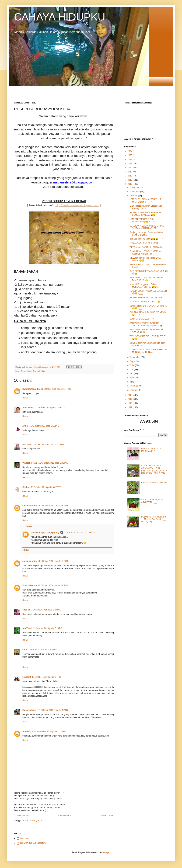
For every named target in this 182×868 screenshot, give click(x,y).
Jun (132, 370)
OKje (25, 650)
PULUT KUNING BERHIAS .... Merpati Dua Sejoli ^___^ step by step (154, 519)
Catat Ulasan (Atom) (33, 821)
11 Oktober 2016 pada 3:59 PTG (53, 561)
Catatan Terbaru (22, 815)
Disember (135, 188)
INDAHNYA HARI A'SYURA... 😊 (145, 302)
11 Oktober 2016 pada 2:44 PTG (49, 445)
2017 (130, 180)
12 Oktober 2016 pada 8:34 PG (46, 677)
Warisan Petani (30, 463)
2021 (130, 164)
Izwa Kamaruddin (31, 389)
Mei (132, 374)
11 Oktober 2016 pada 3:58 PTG (53, 506)
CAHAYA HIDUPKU (60, 17)
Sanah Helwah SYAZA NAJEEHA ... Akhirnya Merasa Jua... (146, 252)
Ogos (133, 361)
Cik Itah (26, 487)
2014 (130, 399)
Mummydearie (29, 710)
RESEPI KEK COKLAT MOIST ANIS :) (152, 450)
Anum (25, 426)
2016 (130, 184)
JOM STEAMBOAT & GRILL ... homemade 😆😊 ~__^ (144, 220)
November (135, 192)
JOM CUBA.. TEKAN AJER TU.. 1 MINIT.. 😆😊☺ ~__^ (145, 200)
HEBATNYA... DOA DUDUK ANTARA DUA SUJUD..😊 (147, 279)
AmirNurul (28, 731)
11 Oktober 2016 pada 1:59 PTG (50, 408)
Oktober (134, 196)
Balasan (29, 527)
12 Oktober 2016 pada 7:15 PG (48, 628)
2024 (130, 151)
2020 (130, 168)
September (135, 357)
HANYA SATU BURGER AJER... (145, 243)
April (132, 378)
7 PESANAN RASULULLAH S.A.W (146, 247)
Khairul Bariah (30, 585)
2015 (130, 395)
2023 (130, 155)
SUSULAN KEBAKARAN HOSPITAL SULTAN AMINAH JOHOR (147, 227)
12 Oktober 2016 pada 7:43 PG (43, 650)
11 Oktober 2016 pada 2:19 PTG (44, 426)
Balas (25, 398)
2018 (130, 176)
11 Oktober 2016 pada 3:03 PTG (54, 463)
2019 (130, 172)
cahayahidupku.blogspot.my (45, 533)
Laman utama (65, 815)
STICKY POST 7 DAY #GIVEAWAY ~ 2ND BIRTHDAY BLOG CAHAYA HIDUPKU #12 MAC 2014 (154, 469)
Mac (132, 382)
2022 (130, 159)
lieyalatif (27, 677)
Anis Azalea (28, 408)
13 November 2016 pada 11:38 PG (50, 731)
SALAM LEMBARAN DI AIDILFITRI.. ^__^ (152, 501)
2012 (130, 407)
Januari (134, 390)
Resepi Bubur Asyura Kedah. (33, 371)
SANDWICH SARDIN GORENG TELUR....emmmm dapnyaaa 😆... (147, 324)
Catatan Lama (106, 815)
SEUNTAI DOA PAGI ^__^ (142, 319)
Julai (132, 365)
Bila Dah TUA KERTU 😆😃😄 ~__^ (146, 239)
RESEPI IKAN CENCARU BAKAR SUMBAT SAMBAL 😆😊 (145, 214)
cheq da (26, 610)
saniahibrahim (29, 506)
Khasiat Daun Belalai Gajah (154, 483)
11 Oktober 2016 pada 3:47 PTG (46, 487)
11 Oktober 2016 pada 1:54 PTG (56, 389)
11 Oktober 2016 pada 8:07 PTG (46, 610)
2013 (130, 403)
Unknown (24, 838)
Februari (134, 386)
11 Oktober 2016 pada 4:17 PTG (79, 533)
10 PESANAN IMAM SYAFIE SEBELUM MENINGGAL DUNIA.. (148, 351)
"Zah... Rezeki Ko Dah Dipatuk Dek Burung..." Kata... (146, 207)
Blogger (106, 852)
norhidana (27, 445)
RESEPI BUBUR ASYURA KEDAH (146, 298)
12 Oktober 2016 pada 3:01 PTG (53, 710)
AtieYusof (27, 628)
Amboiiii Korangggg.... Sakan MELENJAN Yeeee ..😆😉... (144, 286)
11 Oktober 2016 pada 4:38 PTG (53, 585)
